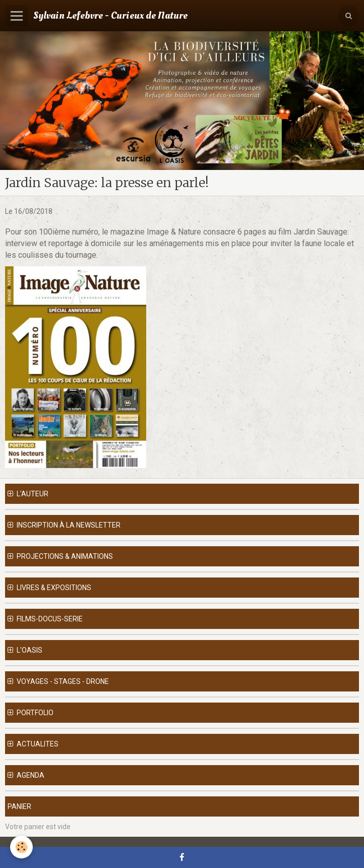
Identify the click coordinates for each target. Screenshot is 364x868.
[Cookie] (21, 847)
